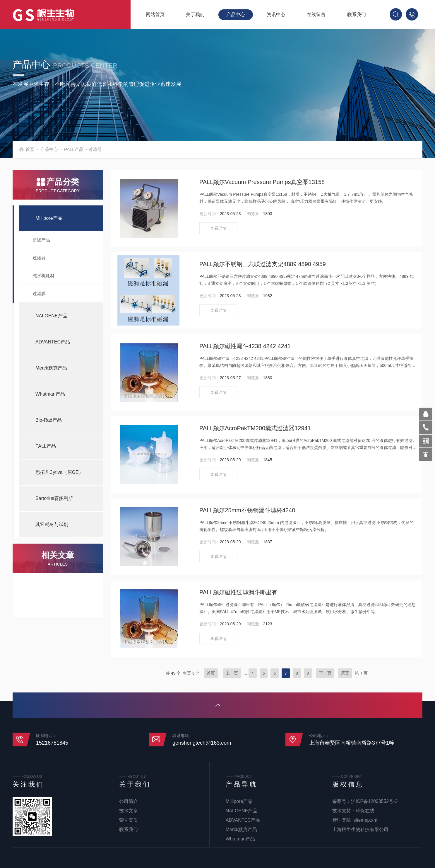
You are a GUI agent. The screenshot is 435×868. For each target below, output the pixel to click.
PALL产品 (88, 149)
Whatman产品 (50, 394)
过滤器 (39, 258)
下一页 (325, 673)
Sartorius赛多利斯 (54, 498)
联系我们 (357, 15)
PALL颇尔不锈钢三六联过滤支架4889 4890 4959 (263, 264)
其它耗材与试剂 (52, 524)
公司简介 (129, 801)
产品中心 (236, 15)
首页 (44, 149)
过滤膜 (39, 293)
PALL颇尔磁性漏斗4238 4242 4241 (245, 346)
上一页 (232, 673)
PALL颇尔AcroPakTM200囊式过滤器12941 (255, 428)
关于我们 (195, 15)
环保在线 (365, 811)
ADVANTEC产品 (53, 342)
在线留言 (316, 15)
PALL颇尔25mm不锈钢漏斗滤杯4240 (247, 510)
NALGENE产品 (51, 316)
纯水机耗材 (43, 276)
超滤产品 (41, 240)
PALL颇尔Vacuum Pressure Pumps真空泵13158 (262, 182)
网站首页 (155, 15)
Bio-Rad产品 (49, 420)
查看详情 (218, 228)
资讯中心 (276, 15)
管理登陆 (342, 820)
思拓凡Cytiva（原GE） (59, 472)
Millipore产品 (49, 218)
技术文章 (129, 811)
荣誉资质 (129, 820)
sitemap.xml (366, 820)
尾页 (345, 673)
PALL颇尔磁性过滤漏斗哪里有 (238, 592)
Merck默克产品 (51, 368)
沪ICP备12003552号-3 (374, 801)
